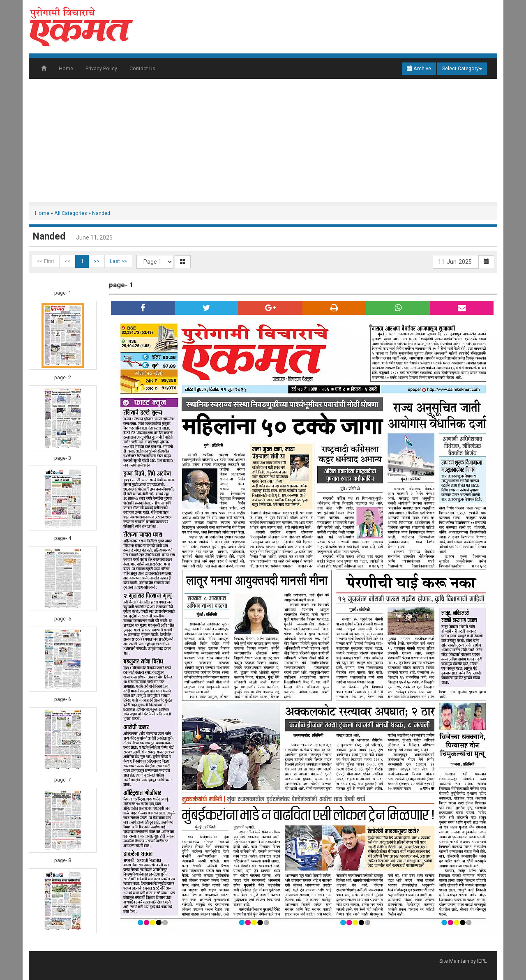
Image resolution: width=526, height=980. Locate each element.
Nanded (101, 213)
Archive (419, 68)
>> (97, 261)
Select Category (462, 68)
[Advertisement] (263, 141)
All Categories (71, 213)
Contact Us (142, 68)
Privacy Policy (101, 68)
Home (66, 68)
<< (67, 261)
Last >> (118, 261)
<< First (46, 261)
